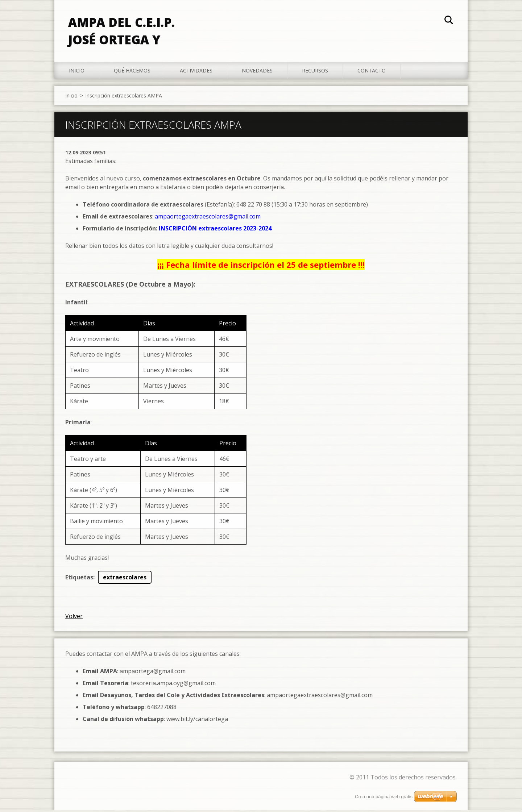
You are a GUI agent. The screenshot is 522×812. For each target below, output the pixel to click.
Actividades (196, 72)
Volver (74, 618)
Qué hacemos (132, 72)
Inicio (77, 72)
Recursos (315, 72)
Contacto (372, 72)
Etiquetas (79, 579)
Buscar (449, 21)
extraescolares (125, 579)
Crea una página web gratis (384, 797)
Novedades (257, 72)
